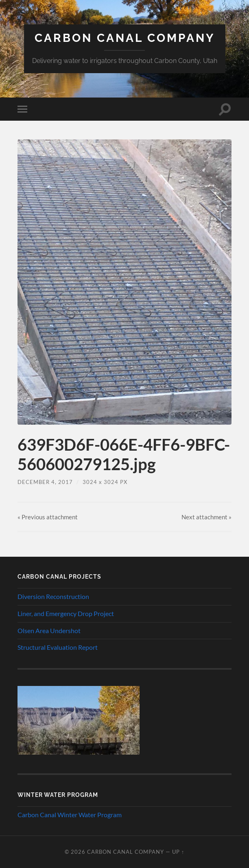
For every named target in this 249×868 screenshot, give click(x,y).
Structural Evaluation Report (58, 647)
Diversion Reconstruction (53, 596)
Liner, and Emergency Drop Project (66, 613)
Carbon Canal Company (125, 38)
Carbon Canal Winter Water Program (70, 815)
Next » (206, 517)
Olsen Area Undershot (49, 630)
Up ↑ (178, 852)
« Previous (48, 517)
